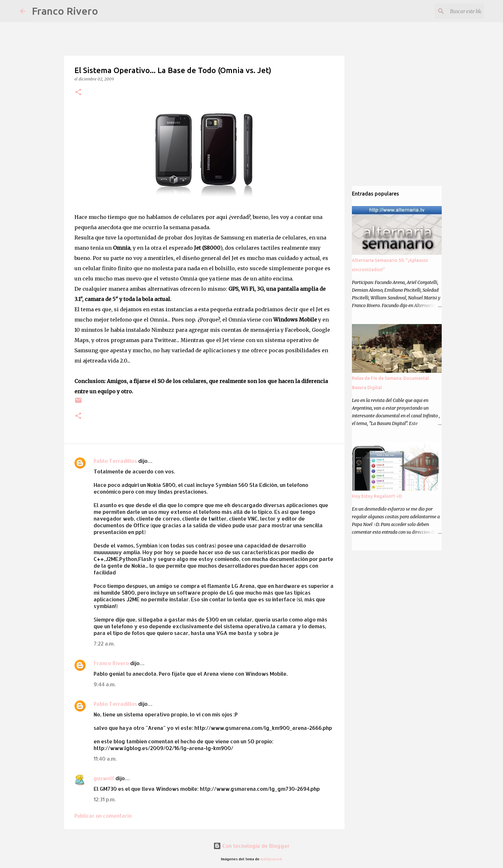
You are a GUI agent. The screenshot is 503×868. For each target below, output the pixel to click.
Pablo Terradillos (115, 461)
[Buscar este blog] (450, 11)
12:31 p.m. (105, 799)
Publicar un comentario (103, 816)
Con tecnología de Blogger (251, 846)
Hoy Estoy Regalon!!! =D (377, 496)
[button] (78, 92)
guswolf (104, 778)
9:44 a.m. (105, 684)
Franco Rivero (65, 11)
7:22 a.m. (104, 643)
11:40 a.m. (105, 759)
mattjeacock (271, 859)
